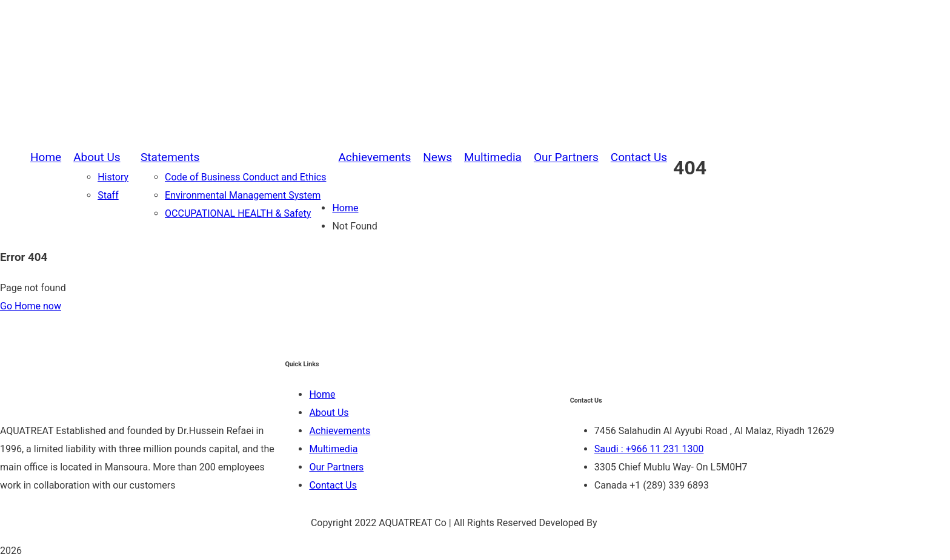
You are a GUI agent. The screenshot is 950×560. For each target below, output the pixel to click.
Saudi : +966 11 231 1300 (649, 449)
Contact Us (333, 485)
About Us (329, 413)
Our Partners (336, 467)
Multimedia (333, 449)
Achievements (340, 431)
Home (345, 208)
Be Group (620, 523)
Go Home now (31, 306)
